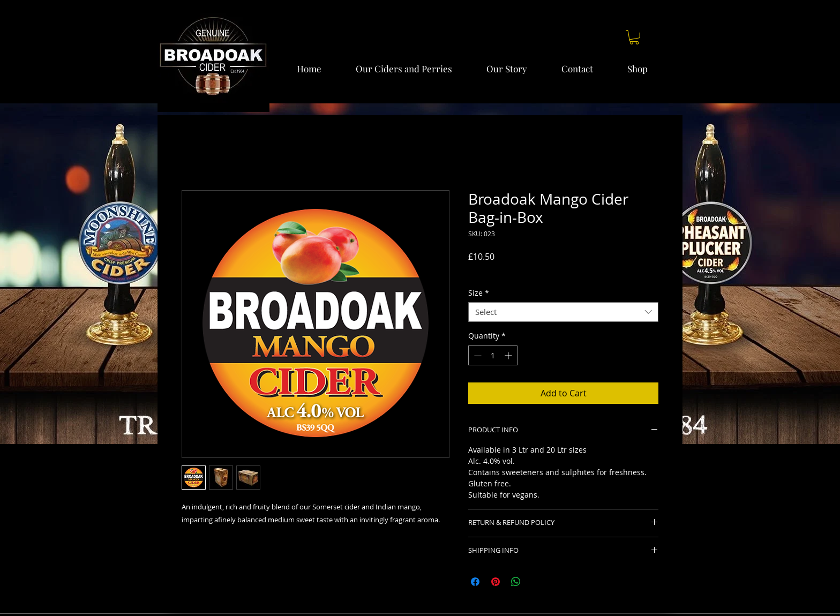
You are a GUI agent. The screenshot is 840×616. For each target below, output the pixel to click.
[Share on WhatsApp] (516, 582)
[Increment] (509, 355)
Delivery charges (498, 272)
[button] (634, 37)
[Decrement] (477, 355)
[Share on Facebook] (475, 582)
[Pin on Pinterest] (496, 582)
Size (479, 293)
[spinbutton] (493, 355)
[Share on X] (536, 582)
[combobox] (563, 312)
